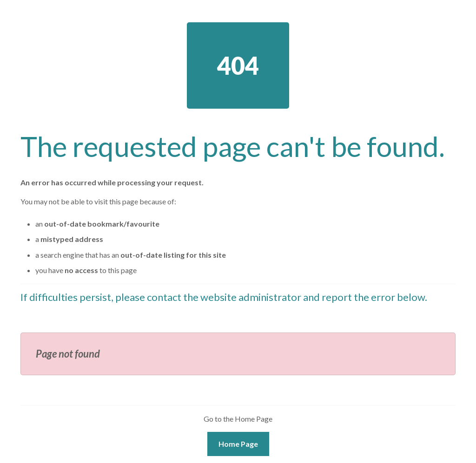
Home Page (238, 444)
